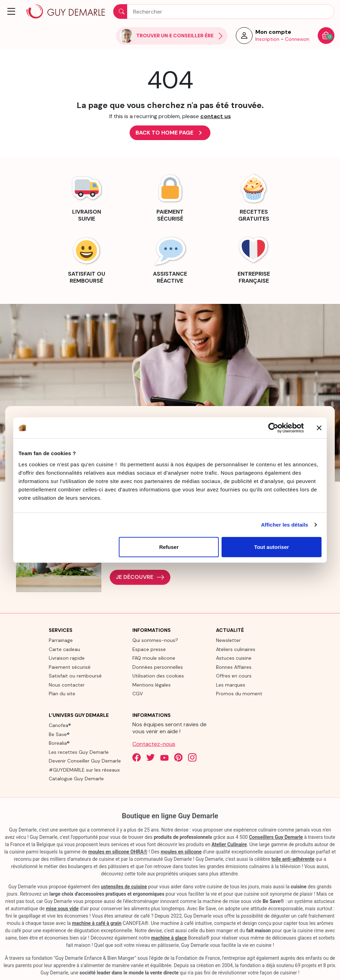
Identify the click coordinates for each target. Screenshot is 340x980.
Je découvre (140, 577)
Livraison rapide (67, 658)
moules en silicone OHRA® (118, 852)
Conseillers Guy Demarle (276, 837)
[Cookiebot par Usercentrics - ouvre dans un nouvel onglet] (273, 428)
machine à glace (169, 938)
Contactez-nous (154, 744)
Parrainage (61, 640)
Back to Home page (170, 133)
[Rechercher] (224, 12)
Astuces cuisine (234, 658)
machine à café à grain (97, 923)
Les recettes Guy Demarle (79, 752)
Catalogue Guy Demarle (76, 779)
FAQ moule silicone (154, 658)
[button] (12, 12)
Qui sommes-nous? (155, 640)
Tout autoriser (272, 547)
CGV (138, 694)
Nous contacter (67, 685)
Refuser (169, 547)
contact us (216, 116)
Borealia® (59, 743)
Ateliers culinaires (236, 649)
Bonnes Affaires (234, 667)
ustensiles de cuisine (124, 887)
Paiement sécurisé (70, 667)
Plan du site (62, 694)
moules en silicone (181, 852)
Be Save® (59, 734)
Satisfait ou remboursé (75, 676)
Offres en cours (234, 676)
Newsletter (228, 640)
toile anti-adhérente (293, 859)
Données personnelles (158, 667)
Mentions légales (152, 685)
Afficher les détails (284, 525)
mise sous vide (62, 909)
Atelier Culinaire (229, 844)
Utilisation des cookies (158, 676)
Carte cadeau (64, 649)
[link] (86, 197)
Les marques (231, 685)
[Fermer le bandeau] (319, 428)
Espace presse (149, 649)
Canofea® (60, 725)
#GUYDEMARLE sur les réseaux (84, 770)
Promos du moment (239, 694)
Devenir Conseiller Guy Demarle (85, 761)
